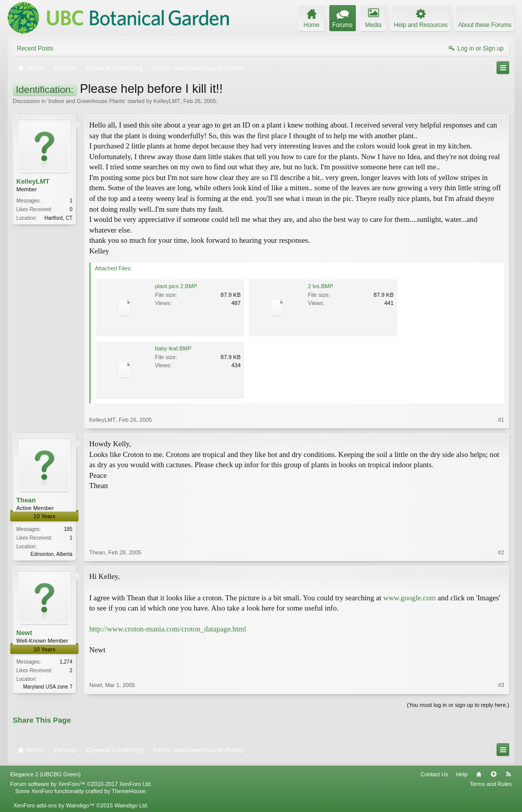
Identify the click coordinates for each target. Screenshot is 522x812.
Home (479, 774)
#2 (501, 552)
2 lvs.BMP (321, 286)
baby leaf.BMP (173, 348)
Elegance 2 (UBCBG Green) (45, 774)
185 (68, 529)
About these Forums (485, 25)
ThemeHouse (128, 791)
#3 (501, 685)
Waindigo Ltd (130, 805)
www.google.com (410, 598)
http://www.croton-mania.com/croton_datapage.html (168, 629)
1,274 (66, 662)
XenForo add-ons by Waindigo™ (54, 805)
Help (462, 774)
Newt (24, 633)
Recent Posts (35, 48)
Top (493, 774)
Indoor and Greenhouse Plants (87, 101)
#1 (501, 420)
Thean (26, 500)
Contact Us (434, 774)
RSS (508, 774)
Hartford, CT (58, 218)
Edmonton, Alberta (51, 554)
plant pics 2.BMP (176, 286)
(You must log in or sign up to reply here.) (458, 705)
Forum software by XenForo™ (81, 784)
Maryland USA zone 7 (48, 687)
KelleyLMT (167, 101)
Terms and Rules (491, 784)
